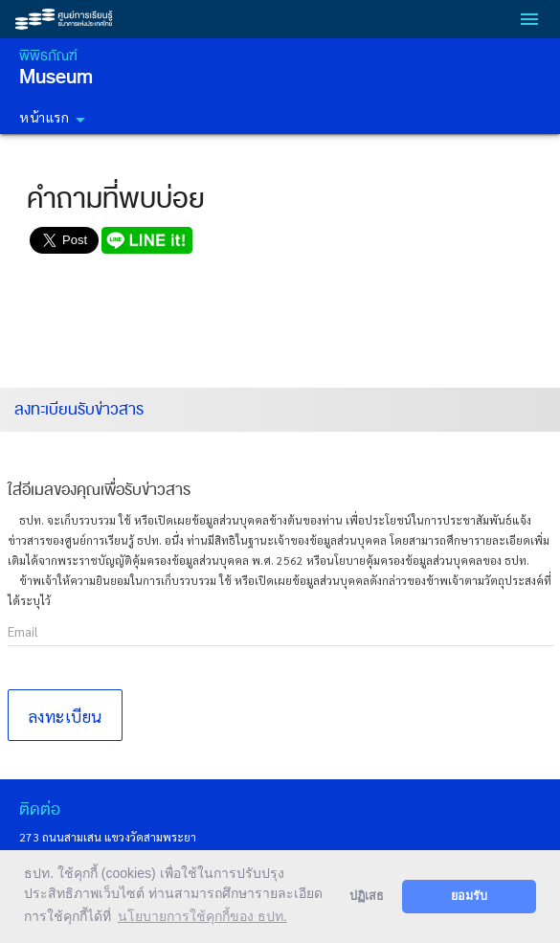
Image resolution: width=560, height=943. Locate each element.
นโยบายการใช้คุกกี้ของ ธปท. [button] (202, 916)
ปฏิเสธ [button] (367, 896)
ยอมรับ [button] (469, 896)
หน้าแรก (56, 120)
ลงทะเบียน (65, 716)
